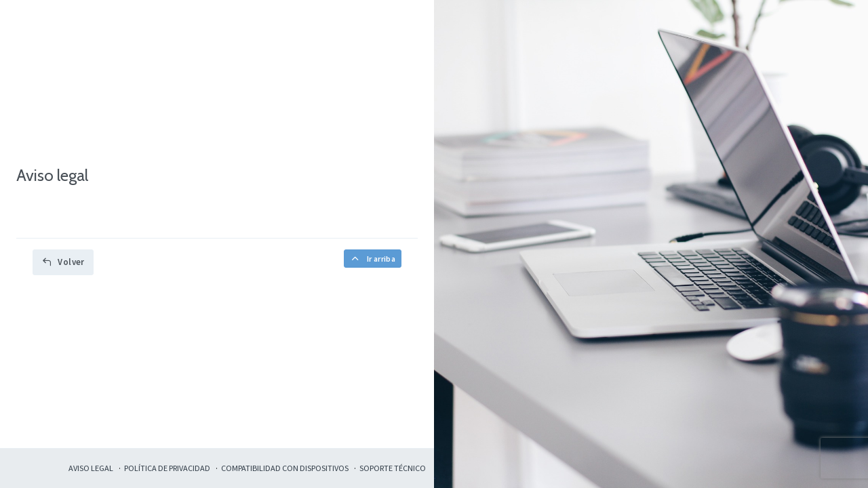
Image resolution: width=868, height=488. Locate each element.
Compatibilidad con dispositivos (285, 468)
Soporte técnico (393, 468)
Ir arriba (373, 258)
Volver (63, 262)
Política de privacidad (167, 468)
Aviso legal (91, 468)
